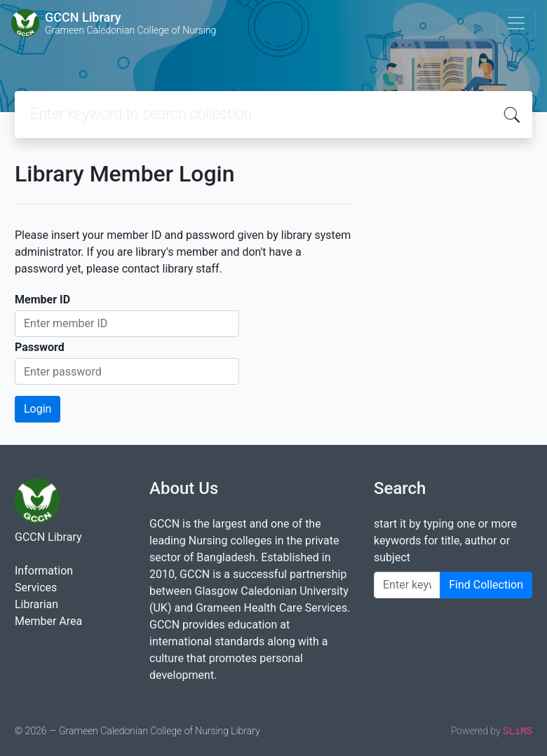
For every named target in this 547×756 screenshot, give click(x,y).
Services (36, 587)
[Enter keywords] (407, 585)
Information (44, 571)
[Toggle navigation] (516, 23)
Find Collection (486, 585)
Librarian (36, 604)
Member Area (48, 621)
